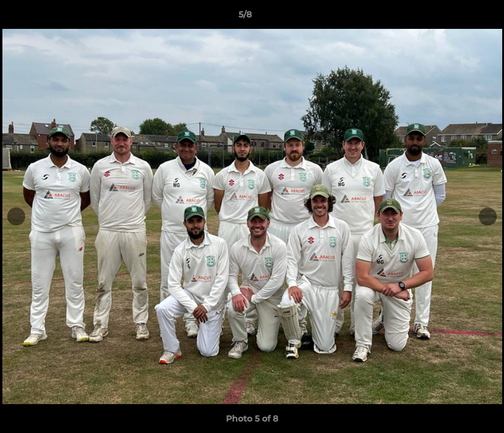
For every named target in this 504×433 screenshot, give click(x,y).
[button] (454, 17)
